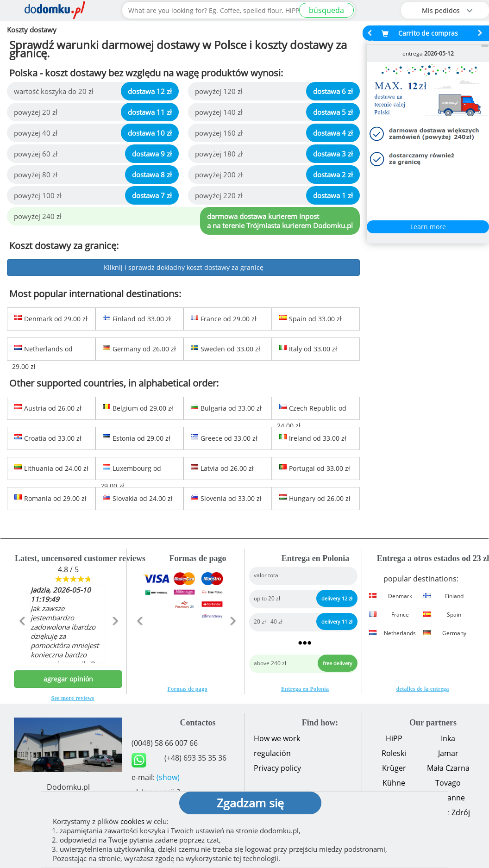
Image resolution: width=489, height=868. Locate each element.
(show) (168, 777)
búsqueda (326, 10)
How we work (277, 738)
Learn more (428, 227)
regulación (272, 753)
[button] (22, 641)
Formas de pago (188, 689)
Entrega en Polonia (305, 689)
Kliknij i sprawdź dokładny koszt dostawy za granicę (184, 267)
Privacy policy (277, 768)
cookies (132, 821)
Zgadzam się (250, 803)
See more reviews (73, 698)
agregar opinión (68, 679)
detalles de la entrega (423, 689)
